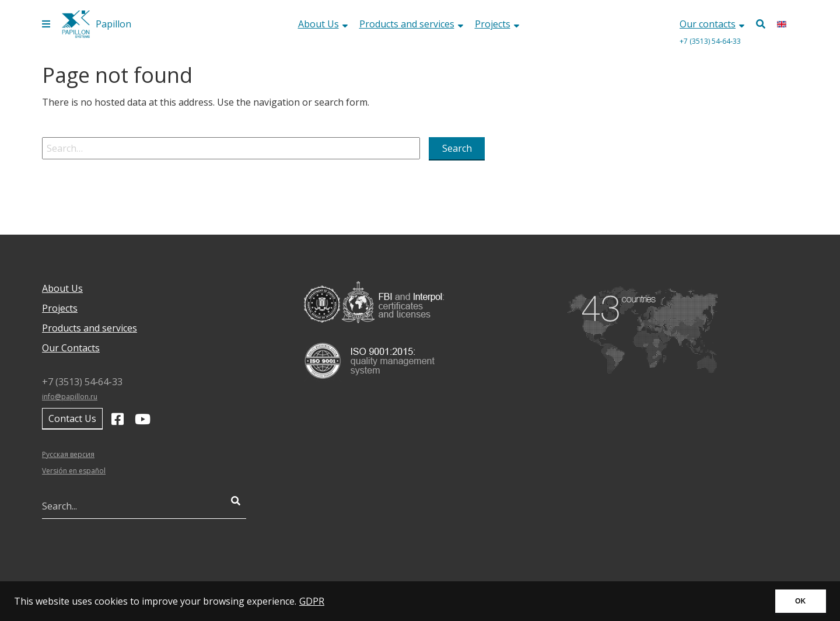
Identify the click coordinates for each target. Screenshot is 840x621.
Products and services (411, 24)
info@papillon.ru (70, 397)
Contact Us (72, 418)
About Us (323, 24)
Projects (497, 24)
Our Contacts (71, 348)
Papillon (113, 24)
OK (800, 601)
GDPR (312, 601)
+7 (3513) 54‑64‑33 (710, 41)
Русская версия (68, 454)
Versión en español (74, 471)
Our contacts (712, 24)
